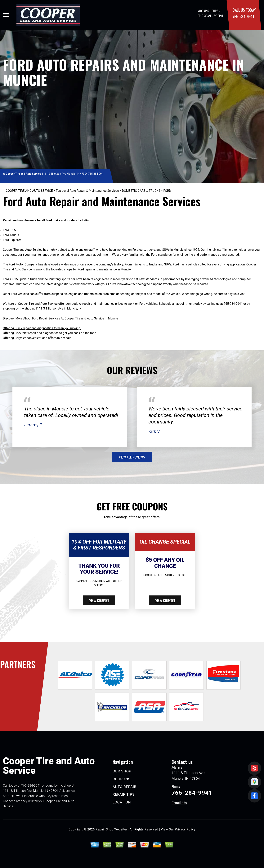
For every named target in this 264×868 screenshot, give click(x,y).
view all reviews (132, 457)
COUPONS (121, 779)
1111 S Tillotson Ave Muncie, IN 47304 (65, 174)
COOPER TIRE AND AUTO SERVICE (29, 191)
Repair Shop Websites (112, 829)
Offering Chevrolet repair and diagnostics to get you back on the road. (50, 333)
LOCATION (122, 802)
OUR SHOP (122, 771)
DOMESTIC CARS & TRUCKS (141, 191)
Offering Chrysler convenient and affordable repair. (37, 338)
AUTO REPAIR (124, 787)
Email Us (179, 803)
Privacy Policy (185, 829)
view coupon (99, 600)
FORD (167, 191)
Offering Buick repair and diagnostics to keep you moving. (42, 328)
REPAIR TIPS (124, 794)
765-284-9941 (243, 16)
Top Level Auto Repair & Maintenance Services (87, 191)
